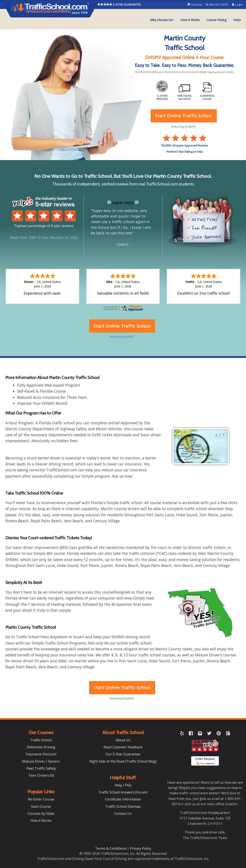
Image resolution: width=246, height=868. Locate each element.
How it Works (41, 821)
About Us (123, 740)
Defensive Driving (41, 747)
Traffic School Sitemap (123, 806)
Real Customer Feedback (123, 747)
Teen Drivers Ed (41, 775)
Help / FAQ (123, 785)
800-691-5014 (217, 4)
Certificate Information (123, 799)
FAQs (237, 20)
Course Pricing (217, 20)
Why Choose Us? (162, 20)
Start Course (41, 806)
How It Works (190, 20)
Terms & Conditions (111, 848)
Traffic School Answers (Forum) (123, 792)
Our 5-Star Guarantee (123, 754)
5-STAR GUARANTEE (119, 4)
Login (237, 4)
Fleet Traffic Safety (41, 768)
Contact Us (123, 813)
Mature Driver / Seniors (41, 761)
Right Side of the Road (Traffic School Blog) (123, 761)
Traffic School (41, 740)
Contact (195, 4)
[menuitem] (162, 20)
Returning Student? (122, 698)
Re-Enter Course (41, 799)
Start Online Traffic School (122, 688)
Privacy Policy (140, 848)
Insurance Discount (41, 754)
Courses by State (41, 813)
